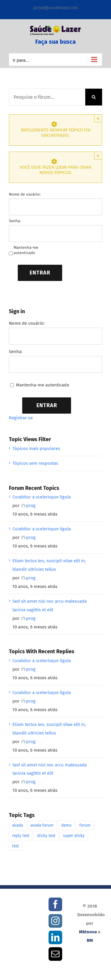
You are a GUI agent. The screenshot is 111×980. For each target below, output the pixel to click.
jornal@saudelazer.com (56, 8)
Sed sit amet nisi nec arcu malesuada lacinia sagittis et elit (50, 606)
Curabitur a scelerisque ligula (42, 497)
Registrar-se (21, 418)
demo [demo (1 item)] (66, 825)
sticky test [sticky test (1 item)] (46, 836)
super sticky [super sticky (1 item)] (74, 836)
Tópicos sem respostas (35, 463)
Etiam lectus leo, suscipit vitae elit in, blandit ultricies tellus (49, 565)
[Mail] (55, 954)
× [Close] (98, 118)
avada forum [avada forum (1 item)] (42, 825)
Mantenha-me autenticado (26, 250)
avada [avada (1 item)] (17, 825)
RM (90, 940)
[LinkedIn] (55, 937)
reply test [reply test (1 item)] (21, 836)
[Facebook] (55, 904)
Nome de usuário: (25, 194)
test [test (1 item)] (16, 846)
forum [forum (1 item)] (85, 825)
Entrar (40, 273)
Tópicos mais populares (36, 448)
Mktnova (88, 932)
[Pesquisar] (94, 97)
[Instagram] (55, 921)
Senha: (15, 221)
